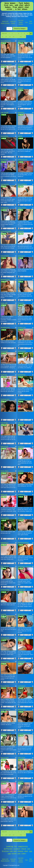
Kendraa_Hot (22, 328)
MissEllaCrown (5, 328)
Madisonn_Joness (6, 64)
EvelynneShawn (6, 710)
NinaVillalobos (5, 661)
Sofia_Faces (21, 758)
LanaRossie (21, 494)
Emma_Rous (5, 471)
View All (4, 33)
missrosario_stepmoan (25, 566)
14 (13, 37)
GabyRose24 (5, 805)
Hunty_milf (4, 303)
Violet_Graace (22, 208)
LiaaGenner (21, 399)
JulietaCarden (5, 781)
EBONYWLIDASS (6, 231)
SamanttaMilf (22, 638)
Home (9, 29)
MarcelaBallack (22, 184)
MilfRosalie (4, 494)
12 (6, 37)
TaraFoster (4, 375)
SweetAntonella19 (23, 543)
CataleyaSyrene (22, 160)
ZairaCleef (21, 280)
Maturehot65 (4, 446)
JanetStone (21, 446)
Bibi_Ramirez (5, 566)
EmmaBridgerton (23, 805)
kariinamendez (5, 590)
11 (3, 37)
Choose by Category (20, 29)
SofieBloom (21, 518)
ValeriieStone (22, 41)
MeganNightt (22, 710)
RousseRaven (5, 686)
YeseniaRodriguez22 (24, 733)
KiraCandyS (4, 351)
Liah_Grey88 (5, 113)
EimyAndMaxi (5, 518)
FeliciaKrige (4, 423)
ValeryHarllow (5, 256)
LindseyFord (22, 686)
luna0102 (3, 614)
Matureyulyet (5, 758)
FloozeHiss (21, 303)
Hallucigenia (21, 256)
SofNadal (20, 88)
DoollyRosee (5, 208)
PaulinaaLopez (5, 399)
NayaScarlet (4, 160)
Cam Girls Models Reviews (21, 22)
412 (21, 37)
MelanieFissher (5, 280)
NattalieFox (21, 113)
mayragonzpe (5, 184)
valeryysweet (22, 661)
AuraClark (21, 231)
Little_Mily (21, 423)
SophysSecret (5, 638)
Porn (27, 22)
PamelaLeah (21, 590)
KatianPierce (5, 543)
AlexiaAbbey (5, 136)
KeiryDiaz (21, 781)
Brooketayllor (22, 351)
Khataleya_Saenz (6, 733)
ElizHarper (4, 88)
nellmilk (20, 136)
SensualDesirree (6, 41)
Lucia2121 (21, 471)
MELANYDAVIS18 (23, 614)
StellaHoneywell (23, 64)
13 (10, 37)
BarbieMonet (22, 375)
